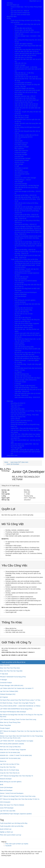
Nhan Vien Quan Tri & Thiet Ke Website (12, 805)
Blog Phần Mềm (12, 17)
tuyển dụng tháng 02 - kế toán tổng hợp (27, 186)
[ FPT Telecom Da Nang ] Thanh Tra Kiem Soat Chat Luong (18, 719)
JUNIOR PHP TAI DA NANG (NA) (10, 758)
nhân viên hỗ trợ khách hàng (23, 310)
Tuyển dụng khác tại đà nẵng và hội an (13, 662)
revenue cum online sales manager (25, 178)
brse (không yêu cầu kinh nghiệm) (25, 300)
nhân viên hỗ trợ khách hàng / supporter (27, 323)
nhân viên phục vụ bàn (22, 118)
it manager (18, 384)
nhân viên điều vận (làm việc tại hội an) (27, 51)
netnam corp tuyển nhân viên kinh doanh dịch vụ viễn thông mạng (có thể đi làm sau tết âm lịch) (28, 335)
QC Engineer (4, 697)
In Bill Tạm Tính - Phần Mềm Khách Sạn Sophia (25, 434)
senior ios (18, 316)
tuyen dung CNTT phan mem (19, 462)
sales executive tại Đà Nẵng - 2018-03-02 (27, 397)
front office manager (21, 145)
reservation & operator (21, 168)
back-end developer (21, 294)
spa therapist (19, 170)
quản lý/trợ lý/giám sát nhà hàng (24, 88)
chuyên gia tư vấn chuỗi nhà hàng (25, 98)
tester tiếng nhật (20, 345)
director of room (19, 162)
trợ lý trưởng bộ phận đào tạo (24, 102)
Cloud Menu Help (12, 456)
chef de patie (19, 141)
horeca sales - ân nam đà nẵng (24, 30)
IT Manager (3, 680)
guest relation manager (22, 147)
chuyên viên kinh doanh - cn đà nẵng (26, 67)
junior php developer (21, 279)
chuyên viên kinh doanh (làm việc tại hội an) (28, 53)
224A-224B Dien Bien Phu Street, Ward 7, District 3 (18, 652)
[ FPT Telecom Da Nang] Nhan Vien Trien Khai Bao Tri (16, 776)
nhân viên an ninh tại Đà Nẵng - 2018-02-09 (28, 207)
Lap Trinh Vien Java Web (8, 811)
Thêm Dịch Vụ (15, 407)
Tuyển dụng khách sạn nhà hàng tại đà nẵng (14, 823)
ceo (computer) (19, 283)
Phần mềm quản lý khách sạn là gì (11, 835)
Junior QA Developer (6, 787)
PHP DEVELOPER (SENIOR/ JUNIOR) (12, 744)
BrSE (2, 785)
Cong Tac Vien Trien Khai (8, 767)
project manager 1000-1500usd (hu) (26, 380)
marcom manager (20, 65)
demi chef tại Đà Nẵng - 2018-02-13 (26, 224)
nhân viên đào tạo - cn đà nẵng (24, 73)
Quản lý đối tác (15, 419)
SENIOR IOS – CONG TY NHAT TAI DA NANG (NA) (16, 755)
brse (16, 298)
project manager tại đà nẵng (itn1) (25, 386)
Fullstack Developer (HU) (8, 694)
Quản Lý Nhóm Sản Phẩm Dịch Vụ (21, 421)
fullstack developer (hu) (22, 374)
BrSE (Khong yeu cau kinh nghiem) (11, 782)
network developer (20, 302)
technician (18, 176)
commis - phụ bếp (20, 86)
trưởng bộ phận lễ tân (21, 75)
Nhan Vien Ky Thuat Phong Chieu (10, 722)
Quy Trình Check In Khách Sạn (20, 13)
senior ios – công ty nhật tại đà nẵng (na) (27, 320)
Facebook (8, 846)
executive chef (19, 156)
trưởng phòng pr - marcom (23, 180)
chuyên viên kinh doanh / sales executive (27, 32)
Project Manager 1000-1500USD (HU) (12, 685)
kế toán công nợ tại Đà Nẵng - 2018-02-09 (28, 209)
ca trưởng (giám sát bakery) (23, 83)
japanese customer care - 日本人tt (25, 96)
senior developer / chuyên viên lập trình (27, 269)
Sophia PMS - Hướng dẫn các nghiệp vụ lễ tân (25, 450)
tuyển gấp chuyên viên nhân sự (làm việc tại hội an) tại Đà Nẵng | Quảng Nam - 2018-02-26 (28, 246)
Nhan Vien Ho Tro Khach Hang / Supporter (13, 750)
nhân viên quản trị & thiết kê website (26, 281)
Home (6, 462)
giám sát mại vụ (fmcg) (22, 116)
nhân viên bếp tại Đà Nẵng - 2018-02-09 (27, 197)
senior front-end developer (23, 271)
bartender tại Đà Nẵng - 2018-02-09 (26, 195)
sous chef (18, 139)
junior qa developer (20, 296)
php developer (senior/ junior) (24, 327)
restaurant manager (21, 153)
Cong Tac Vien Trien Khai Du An (10, 773)
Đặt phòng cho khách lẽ (18, 403)
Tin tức (9, 18)
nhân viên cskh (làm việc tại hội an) (25, 55)
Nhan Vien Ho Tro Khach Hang (9, 770)
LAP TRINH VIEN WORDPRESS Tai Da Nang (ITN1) (16, 709)
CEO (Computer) (5, 802)
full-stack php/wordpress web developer (27, 356)
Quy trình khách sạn (13, 5)
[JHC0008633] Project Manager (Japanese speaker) (16, 814)
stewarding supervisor (21, 143)
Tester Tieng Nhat (5, 725)
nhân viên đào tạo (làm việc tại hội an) (26, 104)
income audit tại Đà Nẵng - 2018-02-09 (27, 215)
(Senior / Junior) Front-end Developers (12, 793)
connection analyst (20, 382)
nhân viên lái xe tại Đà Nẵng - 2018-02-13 (27, 242)
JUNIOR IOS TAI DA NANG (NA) (10, 753)
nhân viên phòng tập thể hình (24, 137)
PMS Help (10, 401)
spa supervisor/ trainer (21, 172)
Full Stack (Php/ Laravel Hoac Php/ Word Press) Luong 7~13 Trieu (20, 700)
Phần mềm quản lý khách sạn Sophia (17, 844)
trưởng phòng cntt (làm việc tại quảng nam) (28, 261)
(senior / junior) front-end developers (26, 292)
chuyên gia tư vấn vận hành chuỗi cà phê (27, 90)
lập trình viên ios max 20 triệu (24, 314)
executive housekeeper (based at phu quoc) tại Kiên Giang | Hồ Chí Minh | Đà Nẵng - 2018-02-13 (28, 238)
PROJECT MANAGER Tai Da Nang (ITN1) (13, 677)
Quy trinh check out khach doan (20, 15)
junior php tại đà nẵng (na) (23, 318)
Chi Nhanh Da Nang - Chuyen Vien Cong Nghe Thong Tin (18, 703)
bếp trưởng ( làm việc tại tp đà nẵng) (26, 92)
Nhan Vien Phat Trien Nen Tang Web (11, 671)
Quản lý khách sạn (6, 829)
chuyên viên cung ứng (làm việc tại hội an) (28, 50)
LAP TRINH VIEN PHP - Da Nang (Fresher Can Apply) (17, 741)
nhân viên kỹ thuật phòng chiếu (24, 347)
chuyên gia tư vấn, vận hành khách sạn (27, 100)
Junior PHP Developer (7, 808)
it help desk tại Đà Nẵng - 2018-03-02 (26, 388)
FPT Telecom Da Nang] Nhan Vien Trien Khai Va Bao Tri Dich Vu (20, 799)
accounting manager (21, 184)
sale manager (19, 182)
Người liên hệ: (14, 655)
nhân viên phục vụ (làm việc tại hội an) (27, 135)
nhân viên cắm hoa (20, 63)
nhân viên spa (19, 34)
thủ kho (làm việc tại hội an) (23, 28)
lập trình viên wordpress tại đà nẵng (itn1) (27, 358)
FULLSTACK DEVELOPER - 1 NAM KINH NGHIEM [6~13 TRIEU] (20, 706)
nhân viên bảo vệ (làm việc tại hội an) (26, 106)
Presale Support (5, 728)
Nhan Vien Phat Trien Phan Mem (10, 668)
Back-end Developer (6, 790)
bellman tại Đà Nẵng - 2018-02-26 (25, 250)
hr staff (17, 166)
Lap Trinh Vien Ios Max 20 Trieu (10, 764)
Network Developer (6, 779)
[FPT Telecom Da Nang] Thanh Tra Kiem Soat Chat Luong (18, 796)
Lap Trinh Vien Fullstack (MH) (9, 691)
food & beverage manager (23, 158)
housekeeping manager (22, 160)
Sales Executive (5, 665)
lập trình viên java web (22, 277)
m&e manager (19, 164)
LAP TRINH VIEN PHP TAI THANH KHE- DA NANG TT (17, 688)
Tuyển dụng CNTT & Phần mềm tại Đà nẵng (24, 259)
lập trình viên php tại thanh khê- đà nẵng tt (28, 378)
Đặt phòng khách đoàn (18, 409)
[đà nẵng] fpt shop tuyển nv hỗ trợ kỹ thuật (28, 263)
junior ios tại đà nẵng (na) (22, 322)
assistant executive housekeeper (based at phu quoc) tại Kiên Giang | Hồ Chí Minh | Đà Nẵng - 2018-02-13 (28, 232)
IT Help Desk (4, 674)
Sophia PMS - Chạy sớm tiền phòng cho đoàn (25, 428)
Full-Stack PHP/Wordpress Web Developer (13, 712)
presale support (19, 343)
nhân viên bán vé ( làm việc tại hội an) (26, 77)
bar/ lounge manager (21, 154)
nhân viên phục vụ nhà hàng (23, 57)
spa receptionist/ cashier (22, 174)
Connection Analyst (6, 683)
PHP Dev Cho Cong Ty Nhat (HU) (10, 747)
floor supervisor (19, 149)
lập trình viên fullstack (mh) (23, 376)
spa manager (19, 94)
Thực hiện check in (17, 405)
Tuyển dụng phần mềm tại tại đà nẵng (12, 826)
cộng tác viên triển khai (22, 312)
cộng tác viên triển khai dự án (24, 308)
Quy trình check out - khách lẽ (20, 11)
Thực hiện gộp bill (16, 448)
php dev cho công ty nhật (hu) (24, 325)
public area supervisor (21, 151)
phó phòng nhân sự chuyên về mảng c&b (27, 85)
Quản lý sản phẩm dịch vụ (19, 423)
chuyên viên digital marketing (24, 44)
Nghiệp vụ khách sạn (6, 832)
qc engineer (18, 372)
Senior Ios (3, 761)
